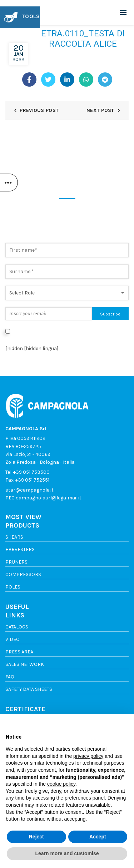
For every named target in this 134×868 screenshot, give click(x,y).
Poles (13, 587)
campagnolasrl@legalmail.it (49, 498)
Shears (14, 537)
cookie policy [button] (61, 784)
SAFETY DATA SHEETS (29, 689)
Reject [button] (36, 837)
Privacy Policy (21, 339)
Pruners (16, 562)
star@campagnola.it (29, 490)
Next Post (100, 110)
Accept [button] (98, 837)
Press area (19, 652)
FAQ (10, 677)
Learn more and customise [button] (67, 853)
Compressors (23, 574)
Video (13, 639)
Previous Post (39, 110)
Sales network (25, 664)
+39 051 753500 (31, 472)
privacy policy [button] (88, 756)
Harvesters (20, 549)
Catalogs (17, 627)
